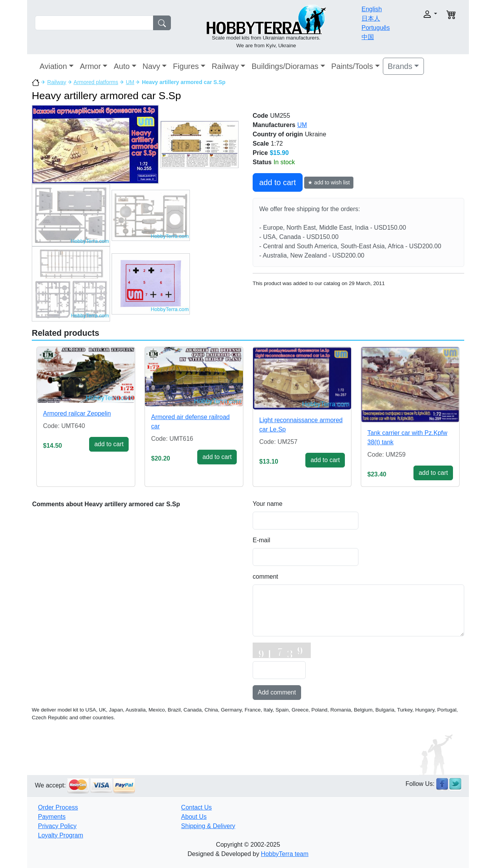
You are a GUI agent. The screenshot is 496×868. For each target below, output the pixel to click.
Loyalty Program (61, 835)
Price (260, 153)
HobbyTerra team (285, 854)
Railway (225, 66)
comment (265, 577)
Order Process (58, 807)
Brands (400, 66)
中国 (368, 37)
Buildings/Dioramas (285, 66)
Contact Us (196, 807)
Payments (52, 817)
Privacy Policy (57, 826)
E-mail (261, 540)
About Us (194, 817)
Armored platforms (96, 82)
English (372, 9)
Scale (261, 144)
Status (262, 162)
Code (260, 116)
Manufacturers (274, 125)
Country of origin (278, 134)
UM (130, 82)
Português (376, 28)
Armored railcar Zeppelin (77, 413)
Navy (152, 66)
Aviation (53, 66)
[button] (418, 14)
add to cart (278, 182)
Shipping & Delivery (208, 826)
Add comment (277, 692)
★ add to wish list (329, 182)
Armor (90, 66)
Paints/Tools (352, 66)
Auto (121, 66)
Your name (268, 504)
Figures (186, 66)
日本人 (371, 18)
